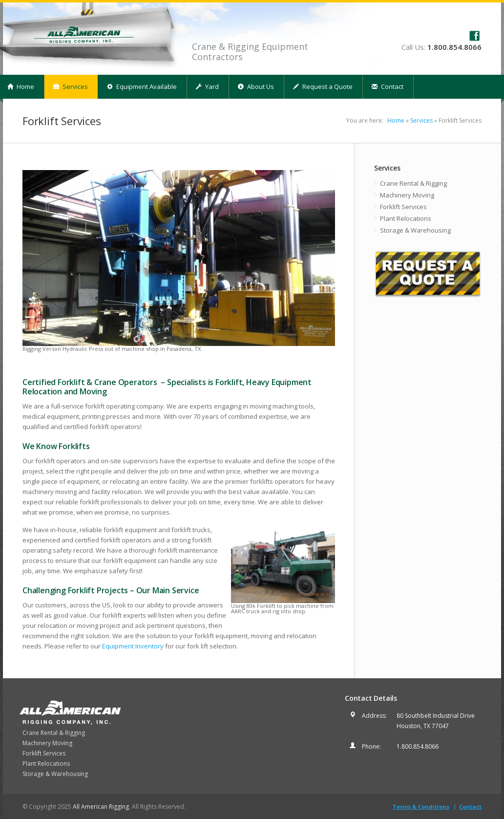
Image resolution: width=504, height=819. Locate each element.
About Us (256, 86)
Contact (388, 86)
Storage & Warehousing (415, 230)
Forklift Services (403, 207)
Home (396, 120)
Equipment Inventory (133, 646)
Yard (207, 86)
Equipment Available (142, 86)
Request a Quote (323, 86)
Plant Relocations (406, 218)
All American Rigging (101, 807)
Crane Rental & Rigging (413, 183)
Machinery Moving (407, 195)
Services (71, 86)
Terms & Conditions (421, 807)
